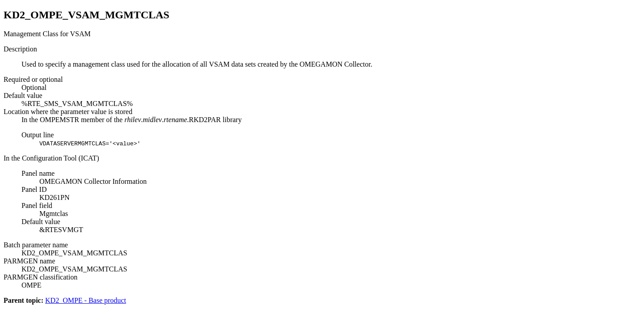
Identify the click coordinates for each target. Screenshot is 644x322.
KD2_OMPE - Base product (86, 300)
